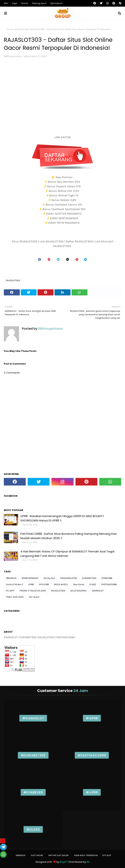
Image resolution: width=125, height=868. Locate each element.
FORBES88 (107, 578)
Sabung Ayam (39, 3)
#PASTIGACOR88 (92, 755)
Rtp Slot (107, 855)
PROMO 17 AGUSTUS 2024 (33, 591)
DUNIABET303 (89, 578)
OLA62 (93, 584)
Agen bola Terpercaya (86, 855)
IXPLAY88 (44, 584)
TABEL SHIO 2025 (15, 597)
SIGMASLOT (98, 591)
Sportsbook (56, 3)
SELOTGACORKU (79, 591)
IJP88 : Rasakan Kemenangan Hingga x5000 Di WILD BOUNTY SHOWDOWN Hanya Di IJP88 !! (62, 518)
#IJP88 (92, 792)
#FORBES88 (33, 792)
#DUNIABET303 (33, 755)
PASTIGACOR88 (109, 584)
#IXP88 (92, 718)
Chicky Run (49, 578)
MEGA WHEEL (61, 584)
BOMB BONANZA (30, 578)
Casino (25, 3)
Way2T (63, 862)
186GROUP (11, 578)
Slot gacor (37, 855)
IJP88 (31, 584)
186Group (20, 855)
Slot (6, 3)
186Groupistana (13, 56)
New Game (79, 584)
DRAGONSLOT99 (69, 578)
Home (10, 29)
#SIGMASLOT (33, 718)
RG (88, 862)
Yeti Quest (34, 597)
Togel (14, 3)
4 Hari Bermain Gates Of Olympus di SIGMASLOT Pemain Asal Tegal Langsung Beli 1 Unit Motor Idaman (67, 554)
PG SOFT (10, 591)
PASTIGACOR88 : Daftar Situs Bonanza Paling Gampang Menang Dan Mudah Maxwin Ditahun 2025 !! (69, 536)
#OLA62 (33, 829)
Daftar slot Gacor (58, 855)
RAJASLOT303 (22, 29)
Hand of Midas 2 (14, 584)
